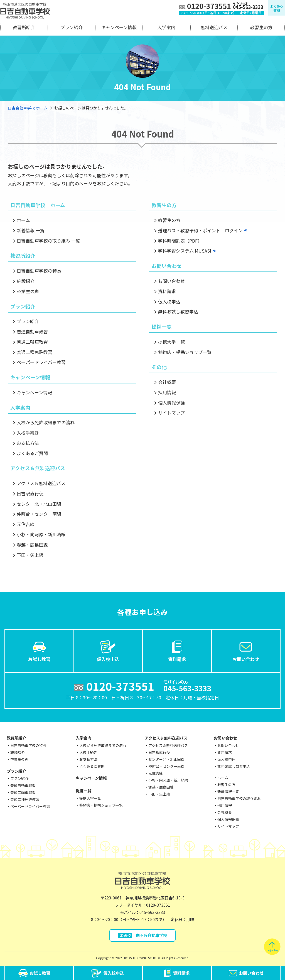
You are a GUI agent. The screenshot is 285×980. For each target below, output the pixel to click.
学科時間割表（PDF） (180, 241)
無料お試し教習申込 (178, 311)
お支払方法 (28, 443)
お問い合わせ (171, 281)
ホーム (23, 220)
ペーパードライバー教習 (41, 362)
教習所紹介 (24, 27)
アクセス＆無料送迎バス (41, 483)
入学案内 (166, 27)
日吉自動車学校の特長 (39, 271)
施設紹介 (26, 281)
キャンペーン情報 (119, 27)
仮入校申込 (169, 301)
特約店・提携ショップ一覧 (185, 352)
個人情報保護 (171, 403)
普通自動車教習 (32, 331)
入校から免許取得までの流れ (46, 422)
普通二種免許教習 (35, 352)
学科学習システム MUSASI (185, 251)
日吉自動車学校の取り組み (239, 798)
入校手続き (28, 433)
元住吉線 (26, 524)
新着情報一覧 (228, 791)
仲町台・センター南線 (39, 514)
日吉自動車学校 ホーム (28, 108)
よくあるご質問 (32, 453)
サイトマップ (171, 413)
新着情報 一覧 (31, 230)
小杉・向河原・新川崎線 (41, 534)
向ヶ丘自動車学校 (143, 935)
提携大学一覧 (171, 342)
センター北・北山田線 (39, 504)
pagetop (272, 947)
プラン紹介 (72, 27)
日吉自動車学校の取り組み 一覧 (48, 241)
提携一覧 (83, 791)
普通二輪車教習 (32, 342)
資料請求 (167, 291)
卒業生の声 (28, 291)
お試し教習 (39, 650)
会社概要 (167, 382)
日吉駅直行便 (30, 493)
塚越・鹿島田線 (32, 545)
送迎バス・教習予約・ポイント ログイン (200, 230)
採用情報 (167, 392)
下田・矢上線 (30, 555)
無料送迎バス (214, 27)
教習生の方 (261, 27)
